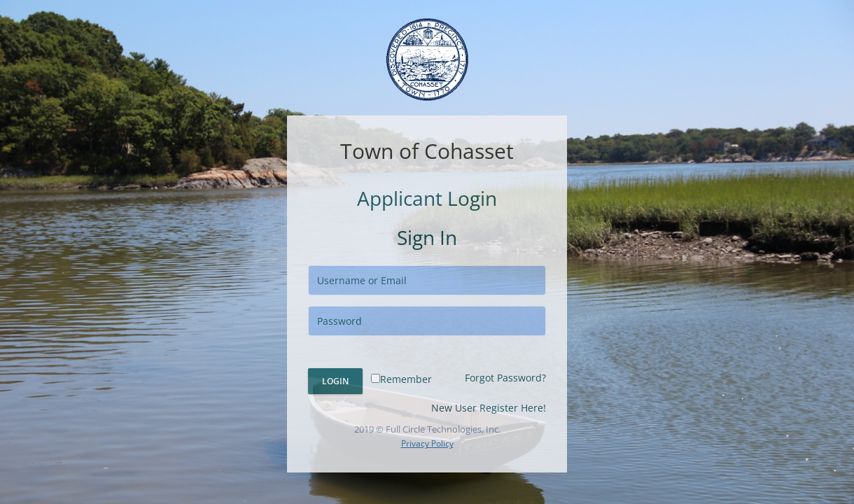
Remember (401, 379)
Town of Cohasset (427, 151)
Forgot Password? (505, 378)
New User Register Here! (489, 408)
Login (335, 381)
